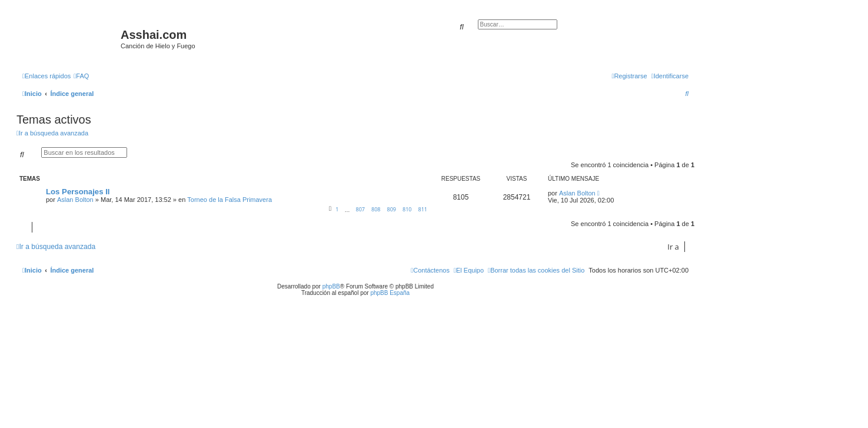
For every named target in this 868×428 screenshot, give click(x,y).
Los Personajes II (78, 192)
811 (423, 209)
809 (392, 209)
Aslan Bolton (75, 200)
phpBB (331, 286)
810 (407, 209)
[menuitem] (81, 76)
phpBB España (390, 293)
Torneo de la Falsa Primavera (230, 200)
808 (376, 209)
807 (360, 209)
